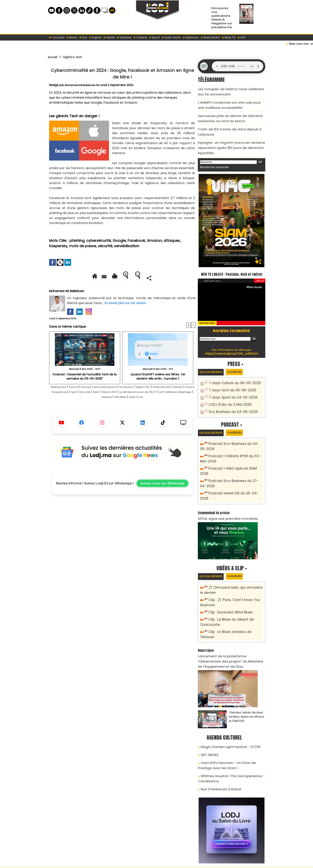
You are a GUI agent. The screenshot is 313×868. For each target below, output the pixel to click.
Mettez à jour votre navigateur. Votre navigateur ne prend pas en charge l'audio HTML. (238, 66)
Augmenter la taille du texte (170, 278)
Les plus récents (213, 369)
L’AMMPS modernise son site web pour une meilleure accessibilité (227, 102)
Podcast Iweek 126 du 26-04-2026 (233, 479)
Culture (140, 37)
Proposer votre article (129, 844)
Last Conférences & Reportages (147, 411)
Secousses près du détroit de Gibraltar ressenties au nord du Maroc (224, 113)
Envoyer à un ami (86, 278)
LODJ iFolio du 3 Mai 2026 (227, 399)
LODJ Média (111, 416)
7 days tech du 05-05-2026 (229, 386)
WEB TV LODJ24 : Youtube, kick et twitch (232, 266)
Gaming (99, 401)
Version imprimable (124, 278)
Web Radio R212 (238, 846)
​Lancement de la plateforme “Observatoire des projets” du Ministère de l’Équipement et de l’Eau (231, 628)
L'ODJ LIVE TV (183, 844)
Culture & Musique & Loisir (115, 406)
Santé (109, 37)
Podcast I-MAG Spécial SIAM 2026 (233, 461)
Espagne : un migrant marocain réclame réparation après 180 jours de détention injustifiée (226, 138)
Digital (95, 37)
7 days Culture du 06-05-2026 (231, 380)
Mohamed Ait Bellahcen (81, 85)
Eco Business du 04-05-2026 (230, 406)
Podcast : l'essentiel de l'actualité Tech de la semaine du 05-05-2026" (85, 390)
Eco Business (158, 401)
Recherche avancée (212, 156)
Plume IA (83, 401)
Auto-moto (171, 37)
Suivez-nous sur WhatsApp (162, 502)
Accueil (54, 57)
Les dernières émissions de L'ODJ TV (91, 411)
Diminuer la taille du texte (112, 291)
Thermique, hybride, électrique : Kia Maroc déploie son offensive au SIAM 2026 (246, 680)
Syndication (166, 863)
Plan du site (146, 863)
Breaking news (63, 401)
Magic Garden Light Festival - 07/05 (225, 710)
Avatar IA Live (133, 416)
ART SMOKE (208, 717)
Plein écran (256, 283)
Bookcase (182, 411)
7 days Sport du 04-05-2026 (230, 393)
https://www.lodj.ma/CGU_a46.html (232, 350)
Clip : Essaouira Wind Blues (228, 590)
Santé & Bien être (63, 406)
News (72, 37)
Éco (83, 37)
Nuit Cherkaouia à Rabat (217, 746)
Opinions (191, 37)
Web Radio (210, 37)
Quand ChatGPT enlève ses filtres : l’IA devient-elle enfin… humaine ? (158, 390)
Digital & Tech (78, 57)
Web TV (229, 37)
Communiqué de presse (127, 401)
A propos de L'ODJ (76, 844)
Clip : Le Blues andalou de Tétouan (234, 608)
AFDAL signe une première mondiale (223, 498)
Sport (155, 37)
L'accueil (57, 37)
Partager (148, 291)
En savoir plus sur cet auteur (127, 317)
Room (173, 406)
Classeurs (241, 368)
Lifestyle (124, 37)
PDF (242, 37)
